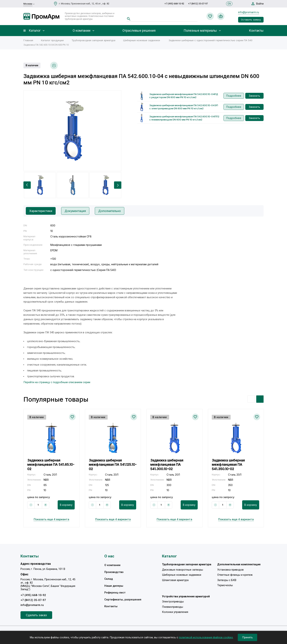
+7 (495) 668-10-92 (174, 4)
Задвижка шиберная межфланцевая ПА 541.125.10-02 (113, 465)
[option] (72, 131)
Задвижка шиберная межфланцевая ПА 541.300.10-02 (167, 465)
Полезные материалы (200, 31)
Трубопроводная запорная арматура (187, 564)
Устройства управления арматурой (186, 596)
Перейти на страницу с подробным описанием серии (57, 382)
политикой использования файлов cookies (206, 637)
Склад (109, 579)
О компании (82, 31)
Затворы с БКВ (227, 580)
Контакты (256, 31)
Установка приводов (230, 570)
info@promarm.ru (249, 12)
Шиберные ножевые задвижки (182, 575)
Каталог (35, 31)
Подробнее (234, 96)
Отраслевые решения (139, 31)
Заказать (254, 96)
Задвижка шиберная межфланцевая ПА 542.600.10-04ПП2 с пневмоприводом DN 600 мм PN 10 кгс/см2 (184, 118)
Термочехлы (225, 585)
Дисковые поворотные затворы (182, 570)
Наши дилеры (114, 586)
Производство (114, 572)
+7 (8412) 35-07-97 (198, 4)
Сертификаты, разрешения (123, 600)
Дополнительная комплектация (239, 564)
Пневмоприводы (173, 607)
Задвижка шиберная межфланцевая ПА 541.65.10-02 (51, 465)
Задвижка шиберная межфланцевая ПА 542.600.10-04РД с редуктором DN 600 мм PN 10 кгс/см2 (184, 96)
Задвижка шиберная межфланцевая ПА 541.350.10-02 (228, 465)
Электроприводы (173, 602)
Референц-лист (115, 593)
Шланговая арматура (175, 580)
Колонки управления (175, 612)
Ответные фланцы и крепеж (235, 575)
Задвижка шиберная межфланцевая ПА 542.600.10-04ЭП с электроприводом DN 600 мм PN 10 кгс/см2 (184, 107)
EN (229, 4)
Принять (247, 637)
